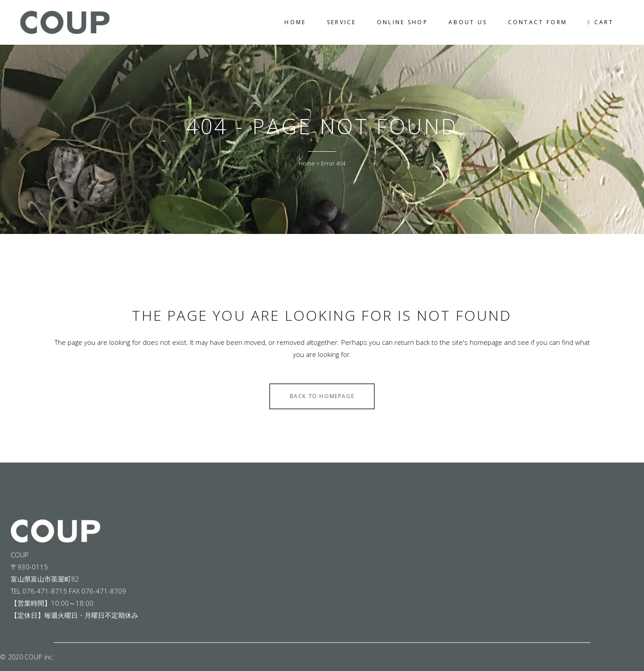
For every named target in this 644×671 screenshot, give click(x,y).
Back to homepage (322, 396)
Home (307, 163)
